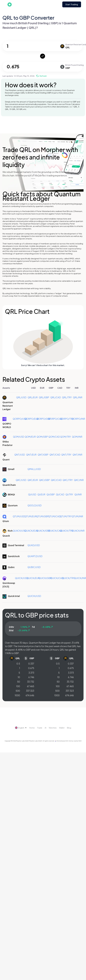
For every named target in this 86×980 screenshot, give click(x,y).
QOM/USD (19, 437)
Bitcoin (70, 211)
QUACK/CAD (55, 531)
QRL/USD (21, 397)
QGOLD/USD (35, 505)
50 (19, 682)
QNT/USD (20, 455)
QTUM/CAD (54, 516)
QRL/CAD (56, 397)
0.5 (18, 664)
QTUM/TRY (66, 516)
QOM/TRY (66, 437)
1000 (17, 695)
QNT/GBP (43, 455)
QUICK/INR (80, 578)
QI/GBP (51, 494)
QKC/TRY (68, 480)
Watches (53, 728)
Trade (40, 728)
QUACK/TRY (67, 531)
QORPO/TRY (67, 419)
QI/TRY (69, 494)
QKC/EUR (33, 480)
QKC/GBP (44, 480)
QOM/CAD (54, 437)
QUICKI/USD (34, 596)
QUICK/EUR (33, 578)
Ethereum (78, 211)
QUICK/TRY (68, 578)
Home (32, 728)
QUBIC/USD (34, 567)
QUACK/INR (78, 531)
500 (18, 691)
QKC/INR (79, 480)
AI (45, 728)
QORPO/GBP (43, 419)
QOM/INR (77, 437)
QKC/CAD (56, 480)
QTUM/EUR (31, 516)
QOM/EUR (30, 437)
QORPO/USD (20, 419)
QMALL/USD (34, 469)
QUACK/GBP (43, 531)
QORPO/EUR (32, 419)
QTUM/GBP (43, 516)
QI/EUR (41, 494)
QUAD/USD (34, 545)
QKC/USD (21, 480)
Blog (69, 728)
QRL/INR (78, 397)
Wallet (62, 728)
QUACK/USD (20, 531)
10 (19, 677)
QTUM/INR (77, 516)
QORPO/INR (78, 419)
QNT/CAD (55, 455)
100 (18, 686)
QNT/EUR (31, 455)
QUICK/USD (21, 578)
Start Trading (72, 4)
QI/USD (32, 494)
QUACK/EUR (31, 531)
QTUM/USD (19, 516)
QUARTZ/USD (35, 556)
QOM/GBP (42, 437)
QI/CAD (60, 494)
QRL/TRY (67, 397)
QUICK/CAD (57, 578)
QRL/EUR (33, 397)
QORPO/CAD (55, 419)
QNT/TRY (66, 455)
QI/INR (78, 494)
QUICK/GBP (45, 578)
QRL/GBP (44, 397)
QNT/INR (77, 455)
